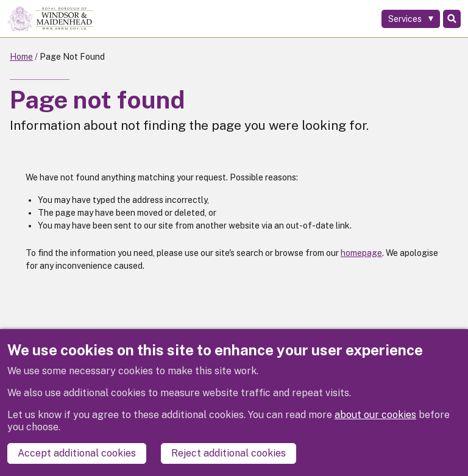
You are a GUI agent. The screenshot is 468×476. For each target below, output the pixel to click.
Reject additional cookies (229, 453)
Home (21, 57)
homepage (361, 253)
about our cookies (375, 415)
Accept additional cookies (77, 453)
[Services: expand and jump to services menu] (411, 19)
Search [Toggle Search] (452, 19)
